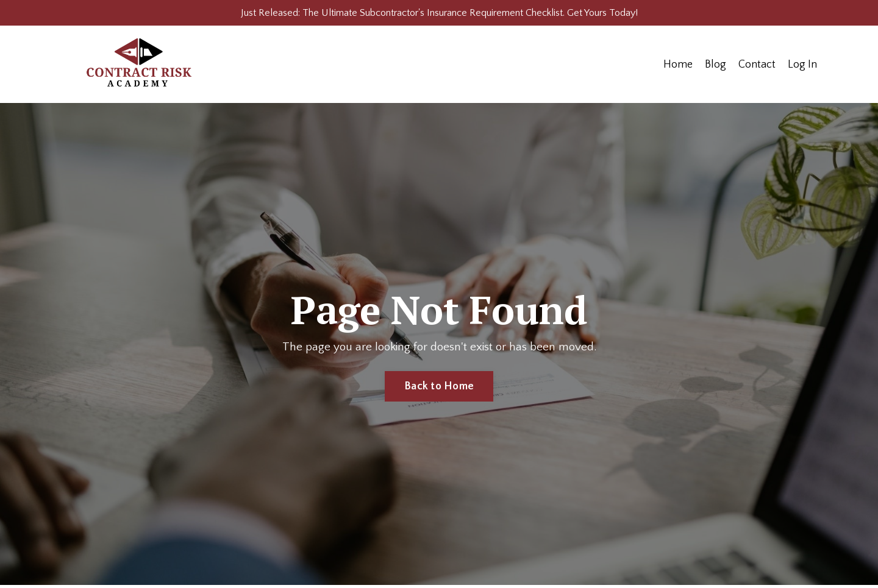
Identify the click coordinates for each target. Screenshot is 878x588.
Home (678, 68)
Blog (716, 68)
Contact (757, 68)
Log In (802, 68)
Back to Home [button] (439, 390)
